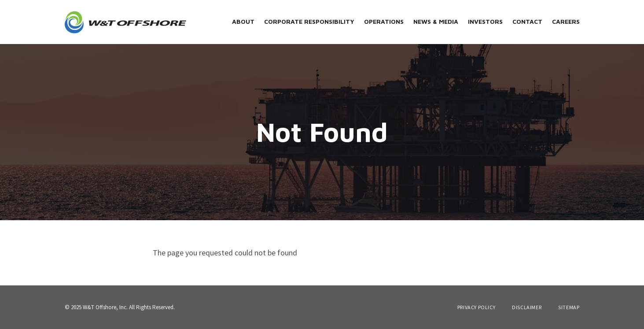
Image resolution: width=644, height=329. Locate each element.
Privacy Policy (476, 307)
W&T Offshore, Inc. (105, 307)
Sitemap (569, 307)
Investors (485, 21)
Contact (527, 21)
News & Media (436, 21)
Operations (384, 21)
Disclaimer (527, 307)
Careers (566, 21)
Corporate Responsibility (309, 21)
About (243, 21)
